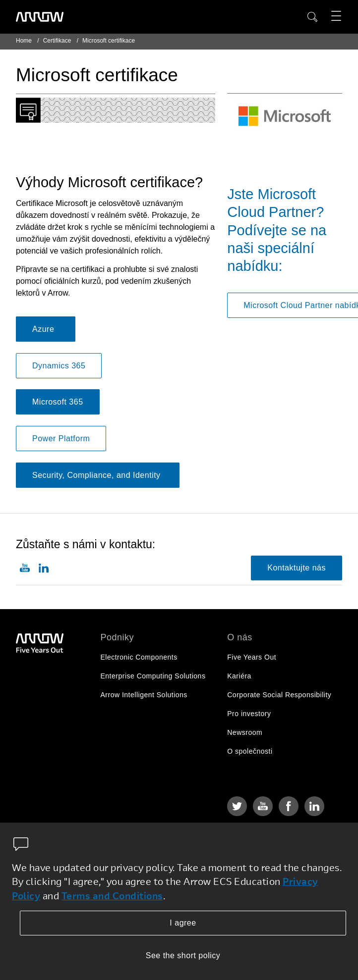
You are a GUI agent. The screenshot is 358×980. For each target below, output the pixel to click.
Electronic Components (139, 657)
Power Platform (61, 438)
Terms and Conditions (112, 896)
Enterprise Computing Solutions (153, 676)
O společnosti (250, 751)
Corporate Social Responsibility (279, 695)
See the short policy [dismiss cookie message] (183, 955)
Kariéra (239, 676)
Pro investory (249, 714)
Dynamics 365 (59, 366)
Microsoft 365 (58, 402)
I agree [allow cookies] (183, 923)
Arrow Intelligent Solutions (144, 695)
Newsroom (245, 732)
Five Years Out (252, 657)
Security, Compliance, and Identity (98, 475)
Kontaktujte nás (297, 568)
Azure (46, 329)
